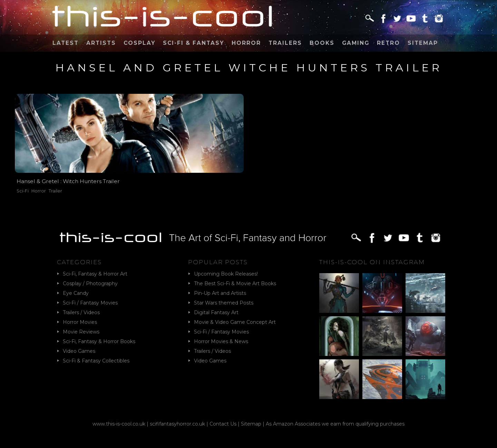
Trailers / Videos (81, 312)
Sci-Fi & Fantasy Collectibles (96, 361)
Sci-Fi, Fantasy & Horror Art (95, 274)
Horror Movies (80, 322)
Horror (246, 43)
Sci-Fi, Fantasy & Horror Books (99, 341)
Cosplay (139, 43)
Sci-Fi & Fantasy (193, 43)
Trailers (285, 43)
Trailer (55, 191)
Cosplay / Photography (90, 283)
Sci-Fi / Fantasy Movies (90, 303)
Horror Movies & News (221, 341)
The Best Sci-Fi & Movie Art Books (235, 283)
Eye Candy (76, 293)
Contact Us (223, 424)
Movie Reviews (81, 332)
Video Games (79, 351)
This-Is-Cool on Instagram (372, 262)
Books (322, 43)
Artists (101, 43)
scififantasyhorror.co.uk (177, 424)
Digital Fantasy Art (216, 312)
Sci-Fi (23, 191)
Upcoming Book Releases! (226, 274)
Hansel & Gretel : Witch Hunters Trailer (68, 181)
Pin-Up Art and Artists (220, 293)
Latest (66, 43)
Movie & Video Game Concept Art (235, 322)
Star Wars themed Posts (224, 303)
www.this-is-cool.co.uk (119, 424)
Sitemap (423, 43)
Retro (388, 43)
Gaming (356, 43)
